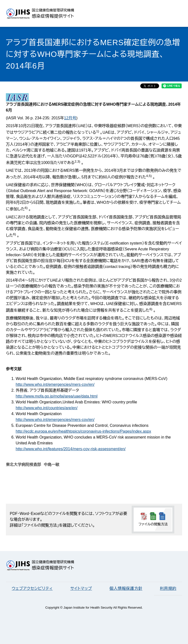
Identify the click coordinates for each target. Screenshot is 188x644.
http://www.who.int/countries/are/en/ (47, 408)
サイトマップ (81, 588)
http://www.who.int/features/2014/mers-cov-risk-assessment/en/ (71, 449)
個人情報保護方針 (126, 588)
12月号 (70, 118)
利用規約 (168, 588)
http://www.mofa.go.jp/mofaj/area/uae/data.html (57, 396)
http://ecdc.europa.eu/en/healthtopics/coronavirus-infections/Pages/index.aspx (83, 431)
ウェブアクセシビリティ (32, 588)
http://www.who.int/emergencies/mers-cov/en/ (55, 384)
